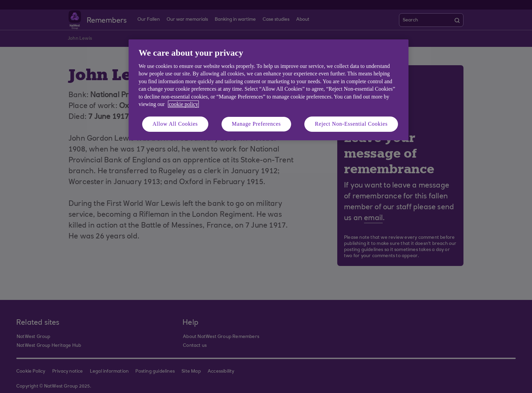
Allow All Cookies (175, 124)
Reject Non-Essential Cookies (351, 124)
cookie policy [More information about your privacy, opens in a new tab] (183, 104)
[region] (269, 90)
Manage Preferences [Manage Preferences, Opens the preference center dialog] (256, 124)
